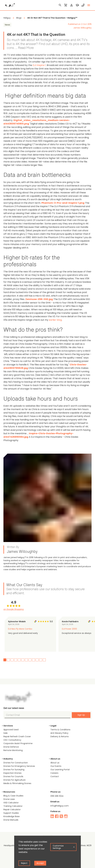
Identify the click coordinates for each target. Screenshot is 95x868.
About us (55, 763)
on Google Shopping (14, 609)
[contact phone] (83, 5)
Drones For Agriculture (14, 780)
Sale (6, 733)
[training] (77, 5)
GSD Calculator (11, 803)
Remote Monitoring (13, 750)
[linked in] (52, 816)
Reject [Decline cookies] (24, 863)
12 (44, 660)
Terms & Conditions (60, 730)
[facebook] (57, 816)
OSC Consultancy (12, 740)
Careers (54, 773)
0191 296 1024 (57, 796)
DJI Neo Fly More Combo (20, 629)
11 (41, 660)
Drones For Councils (13, 776)
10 (37, 660)
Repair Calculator (12, 810)
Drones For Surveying (14, 770)
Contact (55, 776)
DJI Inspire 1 (39, 65)
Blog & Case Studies (13, 796)
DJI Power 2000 (69, 629)
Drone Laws (9, 799)
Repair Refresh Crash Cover (17, 736)
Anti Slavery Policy (59, 733)
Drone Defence (11, 747)
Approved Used (11, 730)
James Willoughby (82, 28)
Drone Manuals (11, 820)
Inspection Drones (12, 773)
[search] (60, 5)
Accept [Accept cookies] (40, 863)
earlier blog (55, 320)
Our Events (56, 766)
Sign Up (81, 715)
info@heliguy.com (60, 806)
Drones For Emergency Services (19, 766)
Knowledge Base (12, 816)
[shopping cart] (66, 5)
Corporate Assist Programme (18, 743)
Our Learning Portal (60, 770)
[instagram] (66, 816)
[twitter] (61, 816)
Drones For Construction (16, 763)
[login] (72, 5)
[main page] (9, 4)
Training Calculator (13, 806)
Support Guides (11, 813)
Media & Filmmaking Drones (17, 783)
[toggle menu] (89, 5)
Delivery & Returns (60, 736)
